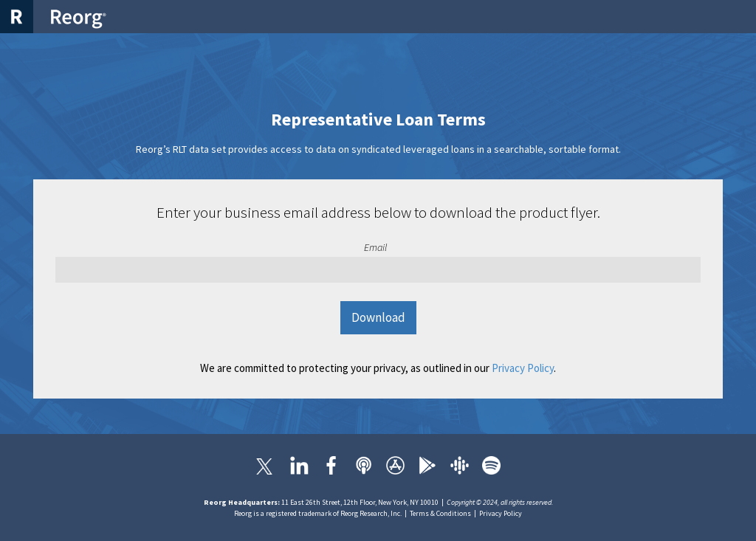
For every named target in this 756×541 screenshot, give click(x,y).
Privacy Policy (523, 368)
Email (375, 247)
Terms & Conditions (440, 513)
